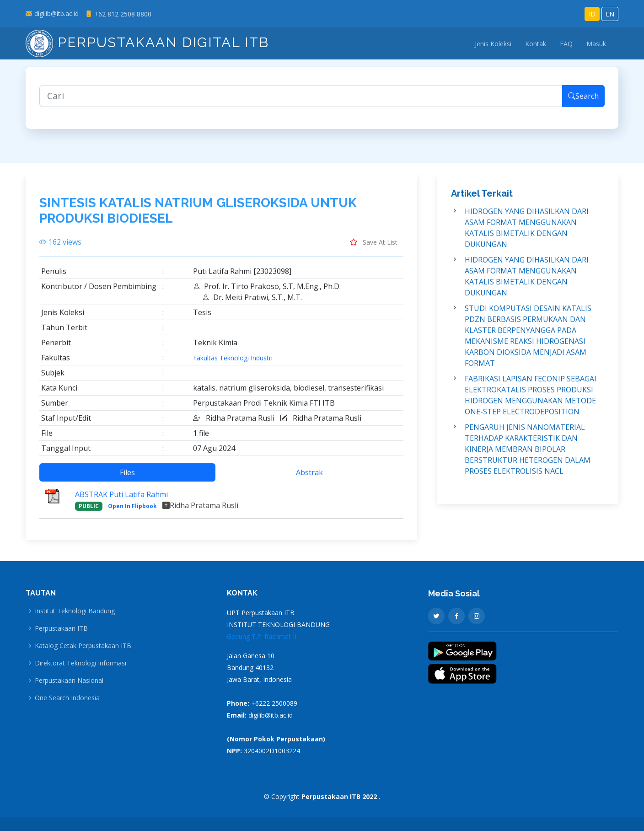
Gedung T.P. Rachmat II (262, 636)
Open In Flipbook (132, 512)
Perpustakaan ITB (61, 628)
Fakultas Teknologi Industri (233, 364)
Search (583, 102)
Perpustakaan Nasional (69, 681)
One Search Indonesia (67, 698)
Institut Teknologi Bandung (75, 611)
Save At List (374, 247)
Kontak (536, 44)
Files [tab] (127, 478)
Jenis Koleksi (493, 44)
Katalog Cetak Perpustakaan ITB (83, 646)
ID (592, 14)
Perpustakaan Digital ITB (147, 42)
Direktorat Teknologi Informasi (80, 663)
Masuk (596, 44)
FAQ (566, 44)
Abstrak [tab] (309, 478)
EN (610, 14)
